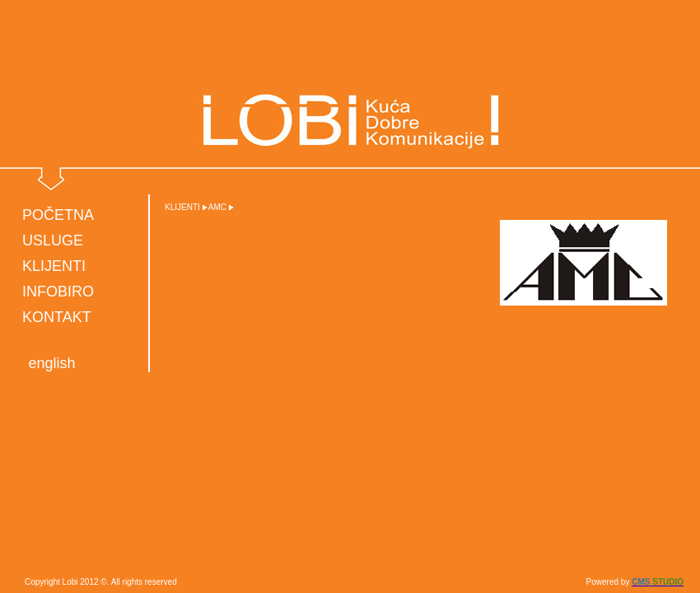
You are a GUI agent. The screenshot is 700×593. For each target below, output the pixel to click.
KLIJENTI (54, 266)
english (51, 363)
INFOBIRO (58, 292)
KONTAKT (57, 317)
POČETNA (58, 215)
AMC (217, 207)
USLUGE (53, 240)
